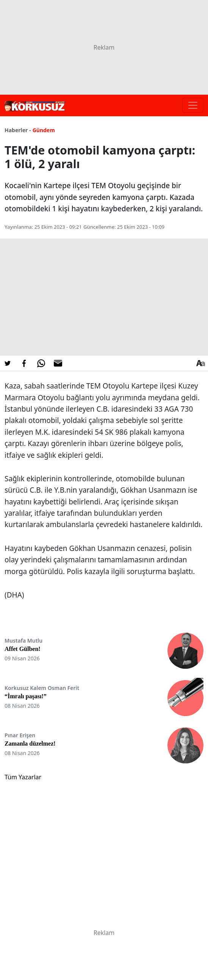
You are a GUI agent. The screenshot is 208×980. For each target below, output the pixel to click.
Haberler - (18, 130)
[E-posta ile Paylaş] (58, 363)
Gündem (44, 130)
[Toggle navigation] (193, 105)
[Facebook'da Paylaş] (24, 363)
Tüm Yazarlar (23, 777)
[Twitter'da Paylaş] (8, 363)
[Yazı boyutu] (200, 363)
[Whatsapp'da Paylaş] (41, 363)
